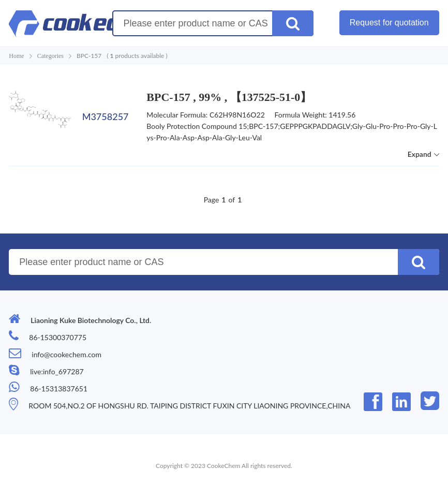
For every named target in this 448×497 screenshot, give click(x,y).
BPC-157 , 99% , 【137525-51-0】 (229, 97)
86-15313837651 (59, 389)
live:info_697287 (57, 371)
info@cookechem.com (66, 354)
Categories (50, 56)
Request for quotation (389, 23)
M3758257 (106, 116)
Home (16, 56)
